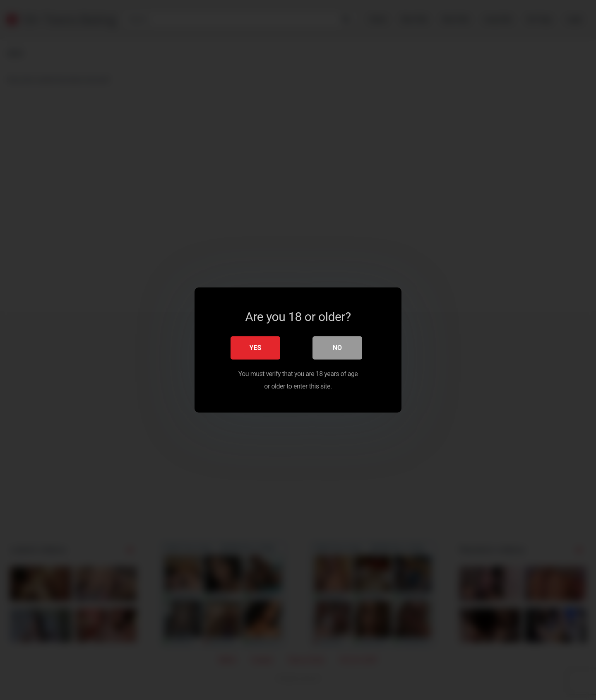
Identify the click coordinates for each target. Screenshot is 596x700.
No (337, 348)
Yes (256, 348)
